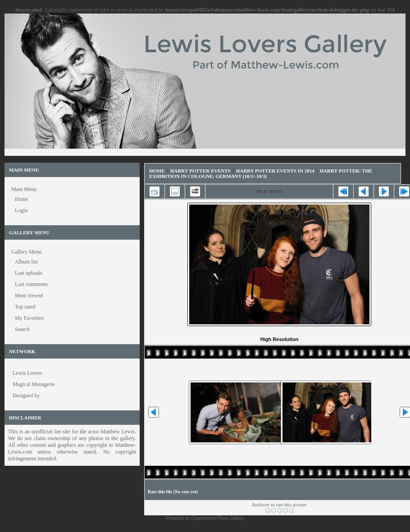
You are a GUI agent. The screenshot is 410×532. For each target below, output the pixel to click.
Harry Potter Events (200, 171)
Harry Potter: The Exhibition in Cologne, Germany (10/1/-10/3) (261, 173)
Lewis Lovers (27, 373)
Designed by (26, 396)
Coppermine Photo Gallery (218, 518)
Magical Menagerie (34, 384)
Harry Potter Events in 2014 (275, 171)
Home (157, 171)
